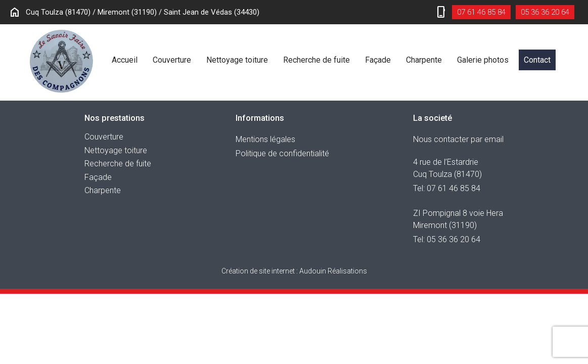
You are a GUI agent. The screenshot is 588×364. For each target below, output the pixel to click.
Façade (378, 60)
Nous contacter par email (458, 139)
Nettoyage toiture (237, 60)
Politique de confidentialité (282, 153)
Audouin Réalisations (294, 271)
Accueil (125, 60)
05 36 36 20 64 (545, 12)
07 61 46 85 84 (481, 12)
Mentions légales (265, 139)
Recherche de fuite (316, 60)
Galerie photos (483, 60)
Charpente (424, 60)
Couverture (172, 60)
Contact (537, 60)
